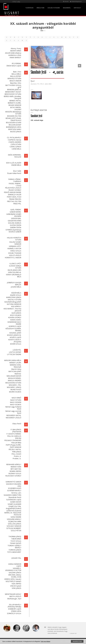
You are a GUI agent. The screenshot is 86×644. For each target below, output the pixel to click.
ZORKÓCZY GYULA (14, 613)
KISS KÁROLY (16, 306)
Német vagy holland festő (13, 408)
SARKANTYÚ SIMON (13, 482)
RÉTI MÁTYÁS (16, 469)
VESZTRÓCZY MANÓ (13, 581)
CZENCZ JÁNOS (15, 147)
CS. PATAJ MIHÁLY (14, 138)
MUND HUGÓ (16, 390)
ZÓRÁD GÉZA (16, 611)
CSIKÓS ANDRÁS (15, 142)
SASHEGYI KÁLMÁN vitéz (13, 485)
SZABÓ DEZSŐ (15, 502)
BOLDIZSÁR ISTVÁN (13, 123)
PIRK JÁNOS (17, 452)
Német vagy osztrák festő (13, 412)
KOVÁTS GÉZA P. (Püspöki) (15, 341)
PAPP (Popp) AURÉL (13, 445)
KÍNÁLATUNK (40, 8)
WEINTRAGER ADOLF (13, 594)
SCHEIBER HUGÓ (14, 488)
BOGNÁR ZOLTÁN (14, 116)
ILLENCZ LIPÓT (15, 264)
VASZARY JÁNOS (15, 573)
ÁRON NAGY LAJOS (14, 66)
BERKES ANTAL (15, 101)
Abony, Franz (16, 48)
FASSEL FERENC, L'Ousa (15, 185)
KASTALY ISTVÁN (14, 300)
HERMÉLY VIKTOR (14, 249)
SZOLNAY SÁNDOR (14, 526)
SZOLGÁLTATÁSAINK (54, 8)
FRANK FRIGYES (15, 199)
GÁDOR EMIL (16, 218)
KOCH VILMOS (15, 315)
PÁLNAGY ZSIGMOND (13, 440)
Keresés (66, 1)
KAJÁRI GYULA (15, 295)
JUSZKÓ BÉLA (16, 287)
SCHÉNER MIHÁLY (14, 491)
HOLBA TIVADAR (14, 253)
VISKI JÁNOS (16, 588)
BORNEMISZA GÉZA (13, 127)
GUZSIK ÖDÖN (15, 225)
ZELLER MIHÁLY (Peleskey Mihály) (14, 606)
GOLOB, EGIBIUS (14, 223)
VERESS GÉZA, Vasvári (13, 579)
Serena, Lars (16, 493)
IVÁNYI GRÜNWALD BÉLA (13, 276)
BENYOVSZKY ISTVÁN (13, 94)
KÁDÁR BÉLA (16, 293)
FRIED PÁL (17, 204)
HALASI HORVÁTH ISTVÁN (14, 239)
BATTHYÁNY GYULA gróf (13, 86)
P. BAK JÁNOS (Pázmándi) (16, 431)
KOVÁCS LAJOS (15, 337)
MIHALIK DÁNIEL (14, 378)
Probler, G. (17, 458)
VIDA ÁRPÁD (16, 584)
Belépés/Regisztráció (76, 1)
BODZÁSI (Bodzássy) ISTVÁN (13, 113)
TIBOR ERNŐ (16, 539)
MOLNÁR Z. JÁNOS (14, 387)
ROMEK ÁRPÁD (15, 471)
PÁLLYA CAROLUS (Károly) (14, 437)
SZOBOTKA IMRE (14, 521)
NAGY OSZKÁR (15, 402)
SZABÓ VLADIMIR (14, 504)
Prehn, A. (17, 456)
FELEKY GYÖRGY (15, 190)
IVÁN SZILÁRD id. (14, 272)
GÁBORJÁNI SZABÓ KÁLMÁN (14, 215)
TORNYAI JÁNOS (15, 550)
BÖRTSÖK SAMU (15, 129)
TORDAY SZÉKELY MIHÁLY (14, 547)
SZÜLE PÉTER (16, 531)
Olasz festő (17, 424)
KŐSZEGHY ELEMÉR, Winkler (13, 330)
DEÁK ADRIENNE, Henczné (14, 156)
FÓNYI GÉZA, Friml (14, 197)
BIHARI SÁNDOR (15, 105)
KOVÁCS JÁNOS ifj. (14, 335)
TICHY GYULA (16, 541)
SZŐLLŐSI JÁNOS (14, 524)
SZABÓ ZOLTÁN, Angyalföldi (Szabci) (13, 507)
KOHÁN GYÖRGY (15, 317)
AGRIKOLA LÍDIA (15, 55)
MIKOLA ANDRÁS (14, 380)
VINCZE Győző (15, 586)
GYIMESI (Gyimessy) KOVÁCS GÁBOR (13, 231)
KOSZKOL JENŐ (15, 333)
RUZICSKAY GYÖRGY (13, 476)
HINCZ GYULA (16, 251)
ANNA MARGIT (15, 58)
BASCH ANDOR (15, 81)
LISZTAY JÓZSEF (15, 352)
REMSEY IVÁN (16, 467)
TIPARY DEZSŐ (15, 543)
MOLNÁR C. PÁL (15, 385)
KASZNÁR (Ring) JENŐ (13, 302)
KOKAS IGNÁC (16, 320)
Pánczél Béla (16, 443)
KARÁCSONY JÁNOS (13, 297)
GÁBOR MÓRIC (15, 212)
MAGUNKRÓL (67, 8)
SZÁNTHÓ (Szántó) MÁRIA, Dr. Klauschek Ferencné (13, 513)
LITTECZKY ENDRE (14, 354)
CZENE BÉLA (16, 149)
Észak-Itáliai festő (14, 173)
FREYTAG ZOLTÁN (14, 201)
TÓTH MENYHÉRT (14, 552)
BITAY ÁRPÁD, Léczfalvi (16, 108)
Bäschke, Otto (15, 83)
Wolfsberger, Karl (14, 599)
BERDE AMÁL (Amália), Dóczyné (12, 97)
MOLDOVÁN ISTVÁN (13, 383)
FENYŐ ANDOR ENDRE (12, 192)
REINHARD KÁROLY (14, 464)
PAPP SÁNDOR (15, 447)
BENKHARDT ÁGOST (13, 92)
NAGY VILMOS (15, 405)
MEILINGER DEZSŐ (14, 376)
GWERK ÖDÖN (15, 227)
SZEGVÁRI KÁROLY (14, 519)
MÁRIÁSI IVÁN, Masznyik (15, 366)
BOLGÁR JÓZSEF (15, 125)
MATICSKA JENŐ (15, 371)
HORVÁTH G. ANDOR (13, 258)
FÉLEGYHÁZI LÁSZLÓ (13, 188)
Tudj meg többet (45, 641)
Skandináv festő (15, 497)
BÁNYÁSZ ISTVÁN (14, 78)
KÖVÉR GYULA (15, 344)
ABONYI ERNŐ (15, 51)
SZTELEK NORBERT (14, 528)
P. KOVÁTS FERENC (14, 434)
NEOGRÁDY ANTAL (14, 415)
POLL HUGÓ (16, 454)
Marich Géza (16, 369)
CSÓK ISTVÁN (16, 144)
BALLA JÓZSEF (16, 76)
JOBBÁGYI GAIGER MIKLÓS (14, 284)
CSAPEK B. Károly (14, 140)
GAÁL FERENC (16, 210)
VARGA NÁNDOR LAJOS (15, 565)
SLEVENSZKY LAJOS (14, 500)
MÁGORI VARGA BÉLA (13, 360)
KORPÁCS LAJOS (15, 326)
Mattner (18, 374)
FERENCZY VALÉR (14, 195)
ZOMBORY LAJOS (14, 609)
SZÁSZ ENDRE (16, 517)
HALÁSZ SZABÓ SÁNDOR (15, 243)
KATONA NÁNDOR (14, 304)
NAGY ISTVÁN (16, 400)
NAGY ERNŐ (16, 398)
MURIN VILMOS (15, 392)
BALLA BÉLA (16, 74)
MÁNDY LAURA (15, 363)
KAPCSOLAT (77, 8)
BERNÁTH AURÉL (14, 103)
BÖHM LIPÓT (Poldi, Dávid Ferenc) (13, 119)
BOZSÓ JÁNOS (16, 132)
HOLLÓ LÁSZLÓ (15, 255)
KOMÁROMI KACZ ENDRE (14, 323)
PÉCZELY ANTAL (15, 449)
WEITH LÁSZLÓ (15, 596)
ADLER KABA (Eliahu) (13, 53)
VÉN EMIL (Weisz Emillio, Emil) (15, 576)
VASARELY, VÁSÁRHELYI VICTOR (13, 569)
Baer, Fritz (17, 72)
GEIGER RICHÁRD (14, 221)
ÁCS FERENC (16, 63)
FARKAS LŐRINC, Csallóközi (15, 180)
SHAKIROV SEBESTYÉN (12, 495)
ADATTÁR (58, 73)
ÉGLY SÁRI (17, 171)
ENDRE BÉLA (16, 165)
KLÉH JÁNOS (16, 313)
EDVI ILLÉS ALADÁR (13, 163)
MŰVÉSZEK (30, 8)
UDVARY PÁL (16, 558)
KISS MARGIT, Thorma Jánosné (12, 310)
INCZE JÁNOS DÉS (14, 270)
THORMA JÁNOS (15, 536)
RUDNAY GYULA (15, 473)
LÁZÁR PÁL (17, 350)
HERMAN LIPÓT (15, 246)
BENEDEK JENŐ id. (14, 90)
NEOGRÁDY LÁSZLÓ (13, 418)
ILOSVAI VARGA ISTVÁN (15, 267)
